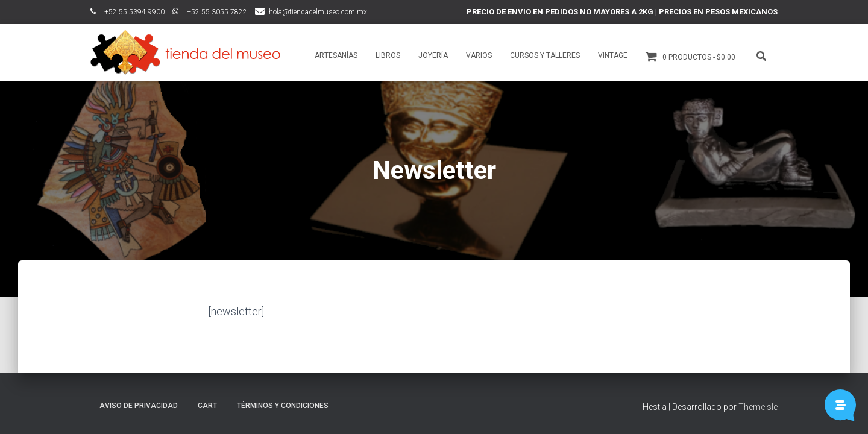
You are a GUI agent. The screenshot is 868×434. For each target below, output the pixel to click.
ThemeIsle (758, 407)
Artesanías (336, 55)
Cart (207, 406)
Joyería (433, 55)
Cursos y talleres (545, 55)
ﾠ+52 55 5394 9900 (127, 12)
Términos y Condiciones (283, 406)
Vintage (613, 55)
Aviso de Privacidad (139, 406)
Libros (388, 55)
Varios (479, 55)
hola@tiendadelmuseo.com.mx (318, 12)
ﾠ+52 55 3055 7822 (210, 12)
